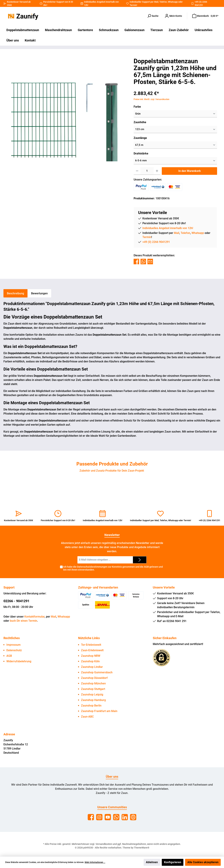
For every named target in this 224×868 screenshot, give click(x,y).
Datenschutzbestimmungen (92, 567)
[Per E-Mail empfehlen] (150, 261)
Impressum (13, 645)
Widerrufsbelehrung (19, 661)
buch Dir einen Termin (24, 621)
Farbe (137, 107)
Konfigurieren (173, 862)
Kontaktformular (34, 617)
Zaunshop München (93, 683)
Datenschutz (14, 650)
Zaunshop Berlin (91, 706)
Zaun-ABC (87, 717)
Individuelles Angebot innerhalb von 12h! (168, 228)
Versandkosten (104, 844)
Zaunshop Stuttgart (93, 689)
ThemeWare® (142, 848)
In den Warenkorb (190, 171)
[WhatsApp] (116, 817)
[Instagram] (99, 817)
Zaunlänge (140, 138)
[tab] (15, 293)
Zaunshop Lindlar (92, 667)
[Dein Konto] (173, 16)
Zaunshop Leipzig (92, 694)
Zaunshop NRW (91, 656)
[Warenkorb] (205, 16)
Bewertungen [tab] (39, 293)
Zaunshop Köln (90, 661)
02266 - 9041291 (16, 601)
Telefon (163, 2)
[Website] (133, 817)
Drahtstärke (141, 153)
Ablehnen (152, 862)
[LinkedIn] (125, 817)
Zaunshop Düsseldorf (94, 678)
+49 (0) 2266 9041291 (156, 242)
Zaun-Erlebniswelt (92, 650)
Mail (156, 2)
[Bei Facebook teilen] (136, 261)
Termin (133, 5)
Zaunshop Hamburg (93, 700)
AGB (146, 567)
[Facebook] (91, 817)
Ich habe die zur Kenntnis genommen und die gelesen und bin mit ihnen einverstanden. (113, 568)
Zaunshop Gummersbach (97, 672)
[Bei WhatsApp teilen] (143, 261)
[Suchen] (153, 16)
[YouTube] (108, 817)
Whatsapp (173, 2)
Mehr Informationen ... (95, 862)
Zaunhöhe (140, 122)
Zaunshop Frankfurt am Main (99, 711)
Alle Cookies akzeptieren (203, 862)
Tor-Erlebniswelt (91, 645)
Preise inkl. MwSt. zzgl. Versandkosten (151, 99)
